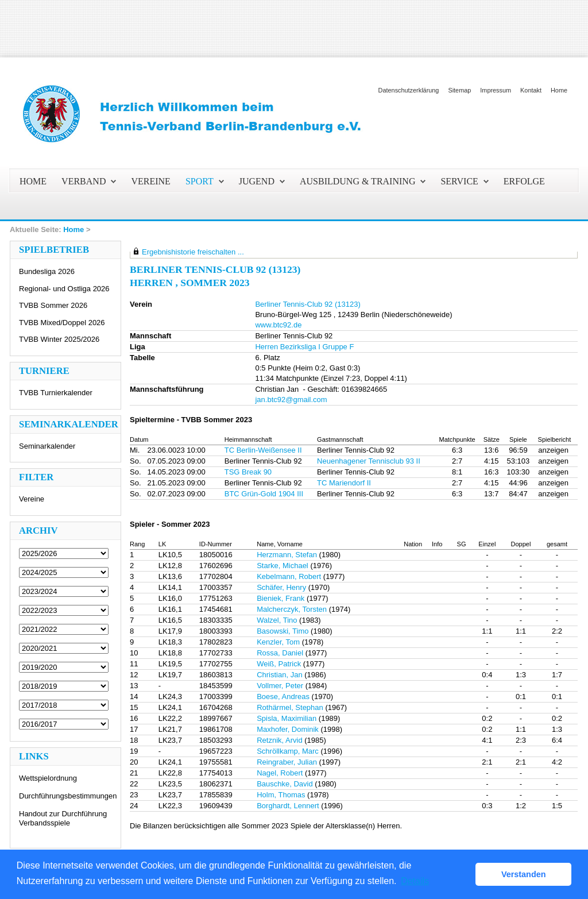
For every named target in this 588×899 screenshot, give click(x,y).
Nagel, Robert (280, 773)
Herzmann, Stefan (287, 555)
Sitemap (459, 90)
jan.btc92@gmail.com (291, 400)
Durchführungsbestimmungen (68, 796)
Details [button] (415, 881)
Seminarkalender (47, 446)
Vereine (32, 499)
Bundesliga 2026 (47, 271)
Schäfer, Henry (281, 587)
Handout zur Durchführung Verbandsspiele (63, 818)
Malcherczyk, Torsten (292, 609)
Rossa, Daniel (280, 653)
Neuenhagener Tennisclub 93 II (369, 461)
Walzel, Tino (277, 620)
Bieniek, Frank (281, 598)
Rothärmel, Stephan (290, 707)
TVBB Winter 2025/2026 (59, 339)
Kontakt (531, 90)
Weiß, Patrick (279, 664)
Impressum (496, 90)
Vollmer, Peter (280, 686)
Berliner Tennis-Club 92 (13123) (307, 304)
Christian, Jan (279, 675)
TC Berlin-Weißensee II (263, 450)
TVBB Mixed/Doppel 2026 (62, 323)
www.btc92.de (278, 325)
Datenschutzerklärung (409, 90)
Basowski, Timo (283, 631)
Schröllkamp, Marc (288, 751)
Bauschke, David (285, 784)
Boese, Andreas (283, 697)
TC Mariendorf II (344, 483)
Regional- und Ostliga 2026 (64, 289)
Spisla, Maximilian (287, 718)
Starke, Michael (283, 566)
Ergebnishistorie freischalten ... (193, 252)
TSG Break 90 (248, 472)
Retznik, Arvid (279, 740)
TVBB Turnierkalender (56, 393)
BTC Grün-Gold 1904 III (264, 494)
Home (559, 90)
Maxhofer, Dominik (288, 729)
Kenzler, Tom (278, 642)
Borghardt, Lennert (288, 806)
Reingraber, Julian (287, 762)
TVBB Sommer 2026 (53, 305)
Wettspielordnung (48, 778)
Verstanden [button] (524, 874)
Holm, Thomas (281, 795)
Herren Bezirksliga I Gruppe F (304, 347)
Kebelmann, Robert (289, 576)
